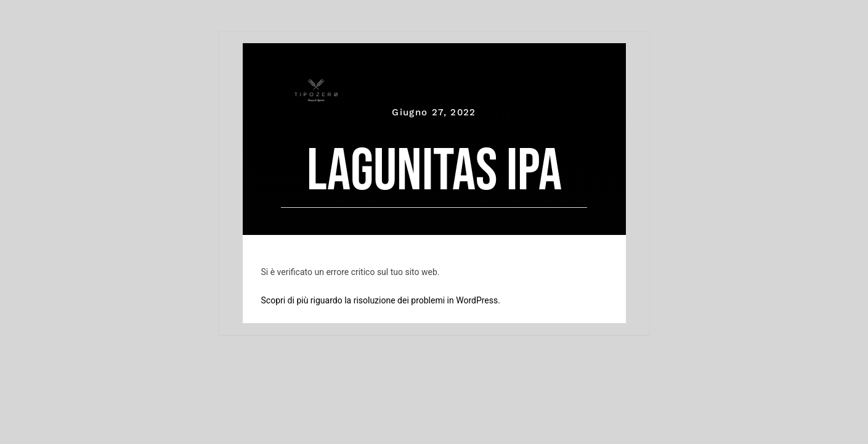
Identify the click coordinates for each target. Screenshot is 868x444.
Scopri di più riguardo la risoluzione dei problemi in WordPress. (381, 300)
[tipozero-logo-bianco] (316, 85)
